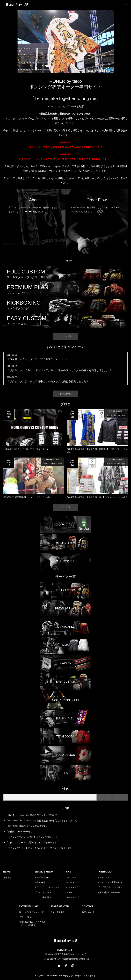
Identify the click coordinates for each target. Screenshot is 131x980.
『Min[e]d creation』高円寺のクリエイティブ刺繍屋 (31, 815)
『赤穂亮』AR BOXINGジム (20, 832)
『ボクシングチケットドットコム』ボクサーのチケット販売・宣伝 (39, 848)
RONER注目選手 (116, 411)
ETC (60, 411)
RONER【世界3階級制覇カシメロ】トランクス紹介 (27, 497)
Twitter (59, 965)
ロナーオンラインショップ (31, 912)
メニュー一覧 (65, 336)
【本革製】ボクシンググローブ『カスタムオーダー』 (38, 359)
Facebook (65, 965)
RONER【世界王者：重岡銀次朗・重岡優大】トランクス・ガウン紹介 (97, 451)
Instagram (72, 965)
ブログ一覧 (66, 507)
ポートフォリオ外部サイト (110, 882)
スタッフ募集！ (57, 912)
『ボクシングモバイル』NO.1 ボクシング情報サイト (32, 837)
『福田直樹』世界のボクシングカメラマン (27, 826)
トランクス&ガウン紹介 (116, 415)
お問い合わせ (88, 912)
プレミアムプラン (43, 892)
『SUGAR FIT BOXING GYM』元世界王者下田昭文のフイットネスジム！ (42, 821)
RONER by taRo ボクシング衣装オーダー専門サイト (71, 976)
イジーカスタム (26, 917)
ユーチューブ (72, 897)
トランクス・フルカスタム (47, 887)
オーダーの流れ (42, 877)
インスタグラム (73, 887)
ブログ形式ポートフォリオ (110, 887)
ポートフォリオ (105, 877)
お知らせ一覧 (65, 394)
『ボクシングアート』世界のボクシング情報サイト (31, 843)
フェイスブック (73, 882)
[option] (65, 42)
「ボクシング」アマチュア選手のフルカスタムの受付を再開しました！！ (49, 381)
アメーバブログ (73, 892)
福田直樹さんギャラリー (109, 892)
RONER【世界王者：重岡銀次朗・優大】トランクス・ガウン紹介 (97, 497)
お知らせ (7, 877)
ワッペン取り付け (43, 897)
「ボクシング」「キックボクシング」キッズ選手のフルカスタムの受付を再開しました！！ (59, 370)
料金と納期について (44, 882)
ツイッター (71, 877)
